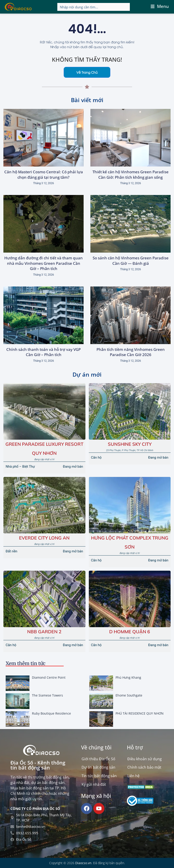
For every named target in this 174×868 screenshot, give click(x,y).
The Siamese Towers (47, 695)
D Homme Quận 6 (130, 632)
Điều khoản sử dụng (145, 759)
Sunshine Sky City (130, 444)
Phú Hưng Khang (128, 677)
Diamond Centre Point (49, 677)
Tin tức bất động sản (99, 776)
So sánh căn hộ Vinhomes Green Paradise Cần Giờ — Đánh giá (131, 261)
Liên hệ (133, 776)
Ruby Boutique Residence (51, 713)
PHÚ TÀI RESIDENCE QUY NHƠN (140, 713)
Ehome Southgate (129, 695)
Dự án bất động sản (98, 767)
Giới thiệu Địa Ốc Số (98, 759)
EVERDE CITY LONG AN (44, 538)
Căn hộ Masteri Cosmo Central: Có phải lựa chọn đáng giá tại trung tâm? (44, 175)
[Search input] (94, 7)
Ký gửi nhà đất (94, 785)
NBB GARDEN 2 (44, 632)
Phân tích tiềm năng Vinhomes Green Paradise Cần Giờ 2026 (131, 352)
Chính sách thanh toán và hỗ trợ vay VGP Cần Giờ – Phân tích (43, 352)
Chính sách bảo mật (144, 767)
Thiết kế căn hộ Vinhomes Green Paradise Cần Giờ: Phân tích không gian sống (130, 175)
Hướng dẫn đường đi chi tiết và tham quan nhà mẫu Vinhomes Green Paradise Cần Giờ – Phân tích (43, 263)
